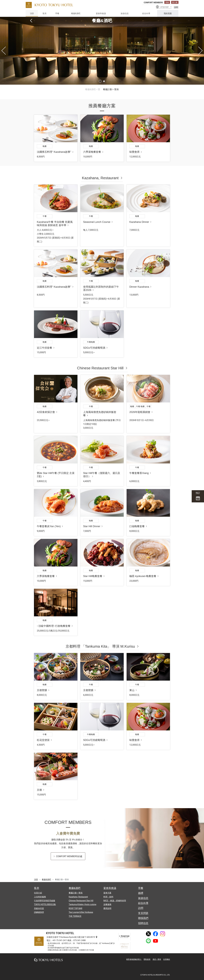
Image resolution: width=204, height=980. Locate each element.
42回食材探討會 (46, 412)
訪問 (176, 7)
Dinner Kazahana (139, 287)
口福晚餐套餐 (137, 526)
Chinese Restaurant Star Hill (100, 368)
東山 (132, 690)
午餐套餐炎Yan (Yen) (49, 526)
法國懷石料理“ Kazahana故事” (54, 152)
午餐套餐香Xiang (139, 473)
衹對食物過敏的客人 (134, 959)
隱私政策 (147, 959)
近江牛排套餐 (44, 348)
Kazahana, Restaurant (100, 178)
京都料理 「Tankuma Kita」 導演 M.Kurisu (100, 646)
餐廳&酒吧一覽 (93, 89)
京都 (39, 790)
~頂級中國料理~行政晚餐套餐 (54, 626)
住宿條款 (167, 959)
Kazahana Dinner (139, 222)
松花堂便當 (43, 740)
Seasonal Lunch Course (97, 222)
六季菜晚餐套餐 (92, 152)
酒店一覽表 (157, 959)
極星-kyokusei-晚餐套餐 (143, 576)
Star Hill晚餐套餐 (93, 576)
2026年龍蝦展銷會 (140, 412)
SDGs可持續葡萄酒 (94, 348)
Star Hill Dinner (92, 526)
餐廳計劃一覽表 (111, 89)
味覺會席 (134, 152)
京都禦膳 (42, 690)
